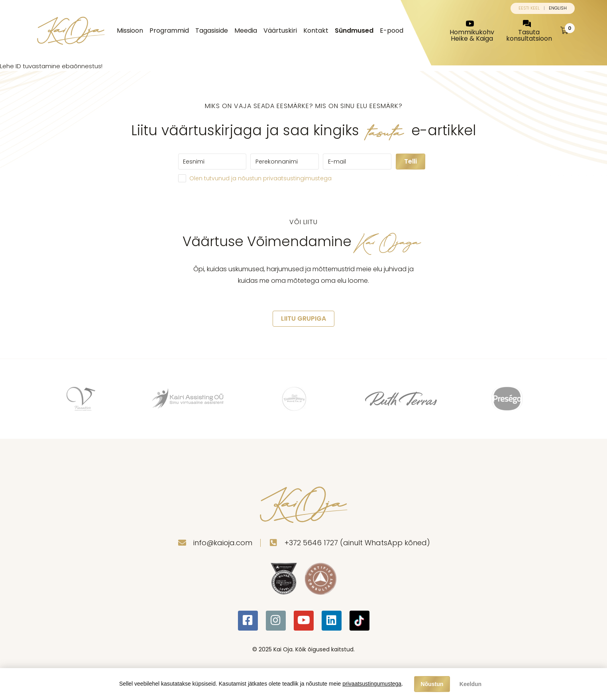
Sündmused (354, 31)
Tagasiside (212, 31)
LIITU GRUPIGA (303, 318)
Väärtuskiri (280, 31)
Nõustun (432, 684)
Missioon (130, 31)
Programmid (169, 31)
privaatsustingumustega (372, 684)
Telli (411, 161)
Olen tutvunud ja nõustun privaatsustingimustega (260, 178)
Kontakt (316, 31)
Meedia (246, 31)
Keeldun (470, 684)
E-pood (392, 31)
